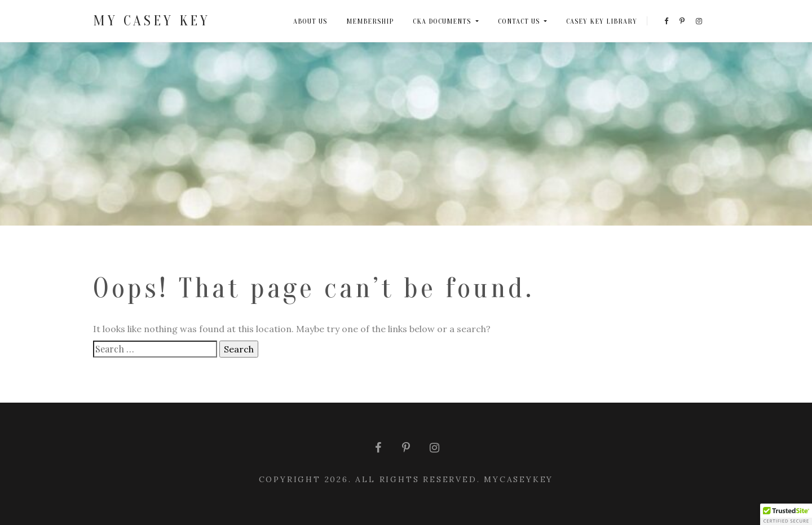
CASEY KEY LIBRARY (602, 21)
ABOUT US (310, 21)
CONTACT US (520, 21)
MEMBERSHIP (370, 21)
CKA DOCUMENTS (443, 21)
